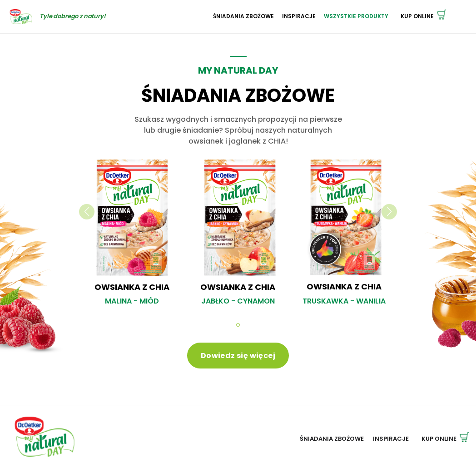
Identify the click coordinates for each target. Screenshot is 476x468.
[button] (238, 325)
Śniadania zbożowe (243, 16)
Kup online (424, 16)
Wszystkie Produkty (356, 16)
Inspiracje (299, 16)
